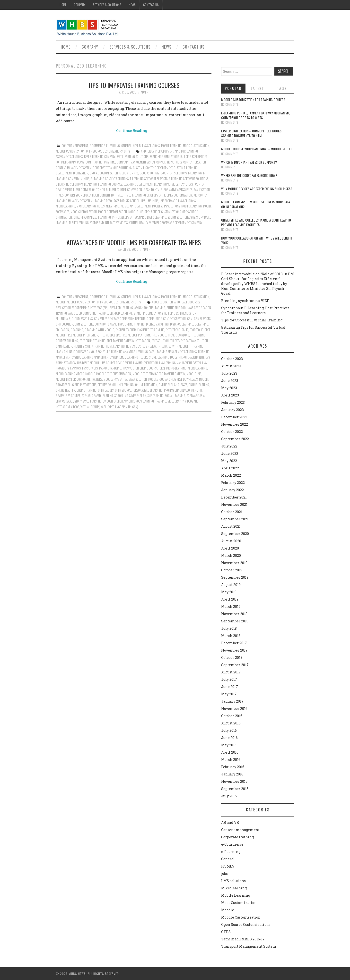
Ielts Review (149, 346)
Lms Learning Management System (180, 363)
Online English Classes (173, 385)
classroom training (90, 162)
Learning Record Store (141, 357)
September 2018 (235, 621)
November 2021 (234, 504)
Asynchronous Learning (150, 308)
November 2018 (234, 614)
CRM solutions (84, 324)
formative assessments (178, 190)
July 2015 (229, 796)
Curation (101, 324)
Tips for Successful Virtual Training (252, 320)
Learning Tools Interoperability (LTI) (181, 357)
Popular (233, 88)
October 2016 (232, 716)
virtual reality (138, 223)
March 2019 (231, 606)
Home (63, 5)
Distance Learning (182, 324)
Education (62, 330)
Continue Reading (134, 131)
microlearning (66, 206)
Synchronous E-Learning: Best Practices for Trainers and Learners (255, 310)
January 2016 (232, 774)
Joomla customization (178, 195)
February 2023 (233, 402)
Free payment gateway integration (128, 341)
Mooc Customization (196, 146)
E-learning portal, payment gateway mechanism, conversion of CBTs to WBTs (256, 115)
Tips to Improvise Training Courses (134, 85)
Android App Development (157, 151)
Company (80, 5)
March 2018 (231, 636)
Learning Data (145, 352)
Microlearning (234, 888)
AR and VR (230, 822)
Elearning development (138, 184)
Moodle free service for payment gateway (159, 374)
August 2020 (231, 541)
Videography (176, 401)
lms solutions (187, 201)
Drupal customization (104, 173)
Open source (123, 390)
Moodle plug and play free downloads (173, 379)
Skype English (138, 396)
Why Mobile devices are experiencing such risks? (257, 189)
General (126, 146)
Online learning (199, 385)
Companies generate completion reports (120, 319)
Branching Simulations (164, 157)
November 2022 (235, 424)
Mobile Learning (171, 146)
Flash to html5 (153, 190)
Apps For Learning (186, 151)
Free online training (92, 341)
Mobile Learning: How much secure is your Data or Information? (256, 204)
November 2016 (234, 709)
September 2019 (235, 577)
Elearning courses (110, 184)
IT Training (197, 346)
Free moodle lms (110, 335)
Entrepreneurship (177, 330)
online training (87, 390)
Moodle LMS (136, 212)
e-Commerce (97, 146)
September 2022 (235, 439)
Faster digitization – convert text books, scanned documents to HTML (252, 133)
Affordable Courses (187, 302)
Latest (258, 88)
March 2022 (231, 475)
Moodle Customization (70, 151)
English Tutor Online (151, 330)
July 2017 (229, 679)
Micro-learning (176, 368)
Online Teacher (66, 390)
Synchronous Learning (139, 401)
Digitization (81, 173)
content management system (74, 168)
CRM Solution (65, 324)
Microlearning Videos (91, 206)
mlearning (113, 206)
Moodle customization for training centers (253, 99)
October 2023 (232, 359)
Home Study (133, 346)
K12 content (201, 195)
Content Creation (195, 162)
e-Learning (113, 146)
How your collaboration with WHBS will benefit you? (257, 240)
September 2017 (235, 665)
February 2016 (233, 767)
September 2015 (235, 789)
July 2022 (229, 446)
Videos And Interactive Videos (109, 223)
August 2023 (231, 366)
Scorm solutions (178, 217)
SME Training (156, 396)
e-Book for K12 (129, 173)
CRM (190, 319)
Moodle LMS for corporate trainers (79, 379)
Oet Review (104, 385)
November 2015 (234, 781)
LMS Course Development (116, 363)
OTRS (127, 151)
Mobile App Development (136, 206)
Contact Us (151, 5)
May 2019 (229, 592)
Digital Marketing (157, 324)
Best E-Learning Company (100, 157)
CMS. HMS (110, 162)
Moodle (61, 302)
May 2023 (229, 388)
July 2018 (229, 628)
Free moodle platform (136, 335)
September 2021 (235, 519)
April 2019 (230, 599)
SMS (193, 217)
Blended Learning (121, 313)
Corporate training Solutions (112, 168)
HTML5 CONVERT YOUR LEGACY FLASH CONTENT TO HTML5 (89, 195)
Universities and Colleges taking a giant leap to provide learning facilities (256, 222)
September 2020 (235, 534)
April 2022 (230, 468)
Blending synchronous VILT (245, 301)
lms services (90, 368)
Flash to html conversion (126, 190)
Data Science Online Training (126, 324)
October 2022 (232, 432)
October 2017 (232, 658)
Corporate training (237, 837)
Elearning (90, 184)
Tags (282, 88)
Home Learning (115, 346)
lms (143, 201)
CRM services (202, 319)
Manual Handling (110, 368)
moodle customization (113, 212)
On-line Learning (123, 385)
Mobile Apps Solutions (166, 206)
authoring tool (177, 308)
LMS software (168, 201)
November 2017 (234, 650)
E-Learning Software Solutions (189, 179)
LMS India (153, 201)
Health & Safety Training (89, 346)
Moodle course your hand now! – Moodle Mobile (257, 149)
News (132, 5)
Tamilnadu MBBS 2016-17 (243, 939)
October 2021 (232, 512)
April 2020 (230, 548)
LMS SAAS (75, 368)
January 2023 (232, 410)
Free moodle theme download (170, 335)
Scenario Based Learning (151, 217)
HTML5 (137, 146)
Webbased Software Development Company (176, 223)
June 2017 (230, 687)
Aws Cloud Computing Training (88, 313)
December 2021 (234, 497)
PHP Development (123, 217)
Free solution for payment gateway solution (180, 341)
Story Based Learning (88, 401)
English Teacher (126, 330)
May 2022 (229, 461)
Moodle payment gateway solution (125, 379)
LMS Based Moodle (88, 363)
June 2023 (230, 381)
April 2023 (230, 395)
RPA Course (73, 396)
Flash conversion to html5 (90, 190)
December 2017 (234, 643)
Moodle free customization (114, 374)
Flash (183, 184)
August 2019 (231, 585)
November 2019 (234, 563)
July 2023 (229, 373)
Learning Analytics (123, 352)
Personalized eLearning (96, 217)
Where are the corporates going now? (249, 175)
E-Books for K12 (149, 173)
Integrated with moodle (173, 346)
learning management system (74, 201)
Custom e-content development (153, 168)
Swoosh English (113, 401)
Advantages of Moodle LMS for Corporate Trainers (134, 242)
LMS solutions (151, 146)
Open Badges (106, 390)
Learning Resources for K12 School (117, 201)
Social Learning (175, 396)
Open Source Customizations (104, 151)
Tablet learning (79, 223)
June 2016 (229, 738)
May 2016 (229, 745)
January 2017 (232, 701)
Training (161, 401)
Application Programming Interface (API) (82, 308)
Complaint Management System (136, 162)
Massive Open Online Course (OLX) (144, 368)
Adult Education (162, 302)
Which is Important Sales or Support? (249, 162)
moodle (90, 374)
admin (144, 92)
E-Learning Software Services (149, 179)
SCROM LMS (121, 396)
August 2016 (231, 723)
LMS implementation (145, 363)
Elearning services (166, 184)
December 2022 (234, 417)
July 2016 (229, 730)
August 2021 (231, 526)
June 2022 (230, 453)
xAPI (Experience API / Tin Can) (119, 407)
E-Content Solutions (174, 173)
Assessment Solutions (69, 157)
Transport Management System (249, 946)
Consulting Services (169, 162)
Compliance (154, 319)
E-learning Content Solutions (110, 179)
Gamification (202, 190)
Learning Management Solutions (176, 352)
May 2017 (229, 694)
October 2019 (232, 570)
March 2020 (231, 555)
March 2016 (231, 760)
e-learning (195, 173)
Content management (75, 146)
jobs (224, 873)
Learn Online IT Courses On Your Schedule (83, 352)
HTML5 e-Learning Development (143, 195)
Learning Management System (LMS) (103, 357)
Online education (146, 385)
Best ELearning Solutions (132, 157)
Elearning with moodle (99, 330)
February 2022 (233, 483)
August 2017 (231, 672)
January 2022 (232, 490)
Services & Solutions (107, 5)
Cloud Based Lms (82, 319)
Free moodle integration (83, 335)
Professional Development (181, 390)
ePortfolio (197, 330)
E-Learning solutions (69, 184)
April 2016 (230, 752)
